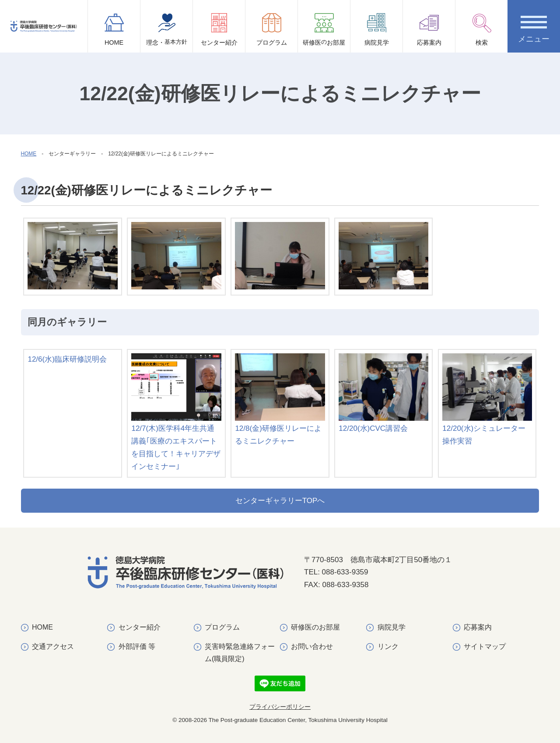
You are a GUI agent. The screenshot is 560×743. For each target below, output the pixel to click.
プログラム (272, 30)
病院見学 (377, 30)
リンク (388, 646)
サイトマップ (485, 646)
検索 (482, 30)
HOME (114, 30)
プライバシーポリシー (280, 707)
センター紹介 (219, 30)
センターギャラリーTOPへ (280, 501)
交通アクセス (53, 646)
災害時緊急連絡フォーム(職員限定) (240, 652)
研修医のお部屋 (315, 627)
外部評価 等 (137, 646)
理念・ (167, 33)
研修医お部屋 (324, 33)
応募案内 (429, 30)
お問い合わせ (312, 646)
